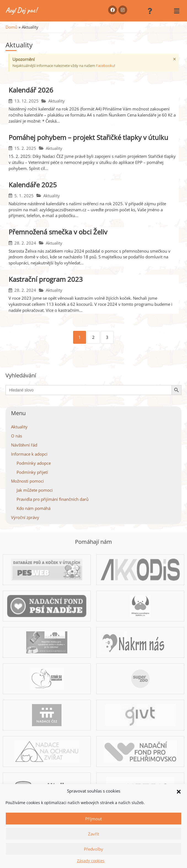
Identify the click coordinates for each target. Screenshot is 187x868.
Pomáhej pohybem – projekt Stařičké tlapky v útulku (88, 137)
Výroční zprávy (25, 517)
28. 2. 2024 (25, 243)
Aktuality (57, 101)
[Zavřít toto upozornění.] (174, 59)
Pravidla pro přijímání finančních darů (53, 499)
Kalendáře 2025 (33, 185)
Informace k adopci (29, 454)
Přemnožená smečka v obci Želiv (58, 232)
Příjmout (93, 819)
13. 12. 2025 (26, 101)
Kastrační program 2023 (46, 279)
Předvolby (93, 849)
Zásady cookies (91, 861)
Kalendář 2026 (31, 90)
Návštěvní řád (24, 445)
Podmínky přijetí (32, 472)
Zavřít (93, 834)
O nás (17, 436)
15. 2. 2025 (25, 148)
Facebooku (105, 66)
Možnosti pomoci (27, 481)
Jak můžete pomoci (35, 490)
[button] (179, 791)
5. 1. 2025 (24, 196)
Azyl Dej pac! (21, 10)
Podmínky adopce (34, 463)
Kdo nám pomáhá (34, 508)
